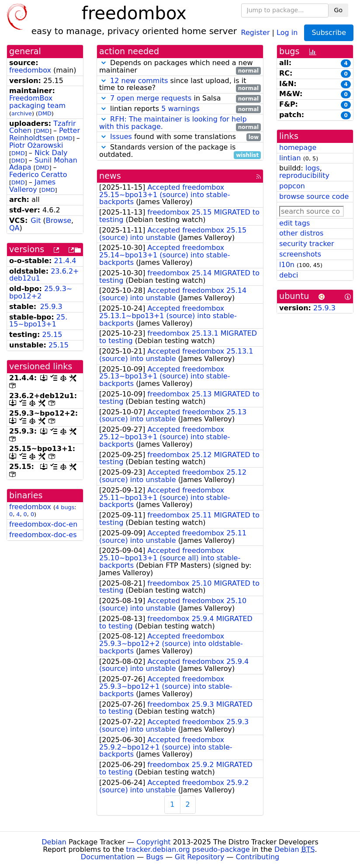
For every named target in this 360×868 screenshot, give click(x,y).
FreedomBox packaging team (37, 102)
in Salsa (180, 99)
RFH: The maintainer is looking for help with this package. (173, 123)
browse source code (314, 196)
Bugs (155, 857)
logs (313, 168)
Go (338, 10)
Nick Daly (51, 153)
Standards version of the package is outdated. (180, 151)
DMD (45, 113)
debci (289, 275)
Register (256, 32)
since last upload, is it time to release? (180, 85)
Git (36, 220)
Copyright (153, 842)
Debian (54, 842)
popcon (292, 186)
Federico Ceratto (38, 175)
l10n (287, 265)
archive (22, 113)
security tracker (307, 244)
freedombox (30, 70)
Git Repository (199, 857)
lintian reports (180, 109)
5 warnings (180, 109)
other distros (301, 233)
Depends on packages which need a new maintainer (180, 67)
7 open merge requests (151, 98)
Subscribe (329, 33)
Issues (121, 137)
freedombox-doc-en (43, 524)
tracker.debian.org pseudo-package (188, 849)
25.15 (52, 335)
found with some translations (180, 137)
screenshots (300, 254)
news (110, 176)
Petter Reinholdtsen (45, 134)
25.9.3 (51, 307)
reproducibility (304, 175)
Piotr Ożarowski (36, 145)
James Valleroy (32, 186)
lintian (290, 158)
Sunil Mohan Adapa (43, 164)
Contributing (258, 857)
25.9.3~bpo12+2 (41, 292)
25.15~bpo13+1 (38, 321)
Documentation (108, 857)
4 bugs (65, 507)
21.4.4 (65, 261)
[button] (104, 63)
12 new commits (139, 81)
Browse (59, 220)
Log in (287, 32)
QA (14, 228)
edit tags (294, 223)
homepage (298, 148)
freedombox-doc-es (43, 535)
